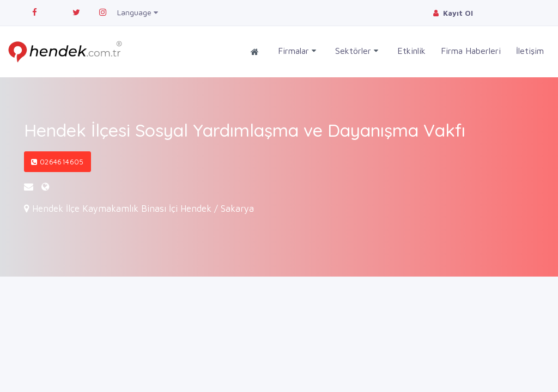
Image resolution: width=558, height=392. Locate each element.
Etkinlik (411, 51)
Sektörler (357, 51)
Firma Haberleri (471, 51)
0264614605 (57, 162)
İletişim (530, 51)
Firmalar (297, 51)
